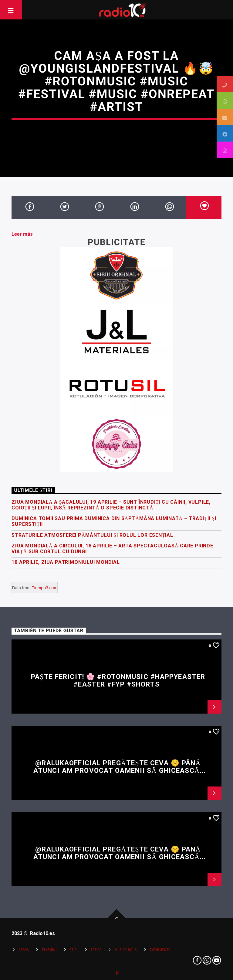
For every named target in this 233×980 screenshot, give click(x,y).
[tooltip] (225, 84)
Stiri (74, 950)
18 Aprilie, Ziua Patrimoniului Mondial (66, 562)
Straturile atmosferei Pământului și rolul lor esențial (92, 535)
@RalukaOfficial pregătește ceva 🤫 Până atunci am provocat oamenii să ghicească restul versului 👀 (117, 770)
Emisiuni (49, 950)
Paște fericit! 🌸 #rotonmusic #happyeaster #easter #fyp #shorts (118, 680)
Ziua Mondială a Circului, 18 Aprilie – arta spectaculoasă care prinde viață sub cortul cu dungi (112, 549)
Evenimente (160, 950)
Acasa (24, 950)
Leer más (22, 234)
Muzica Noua (126, 950)
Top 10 (96, 950)
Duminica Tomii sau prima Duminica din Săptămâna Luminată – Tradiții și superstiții (114, 521)
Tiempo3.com (45, 588)
